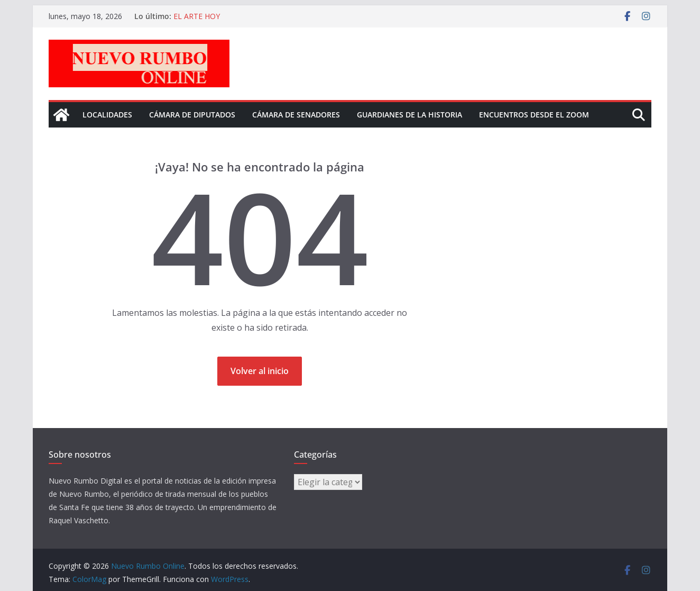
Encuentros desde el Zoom (534, 115)
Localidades (107, 115)
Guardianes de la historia (409, 115)
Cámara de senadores (296, 115)
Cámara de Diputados (192, 115)
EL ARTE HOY (197, 16)
